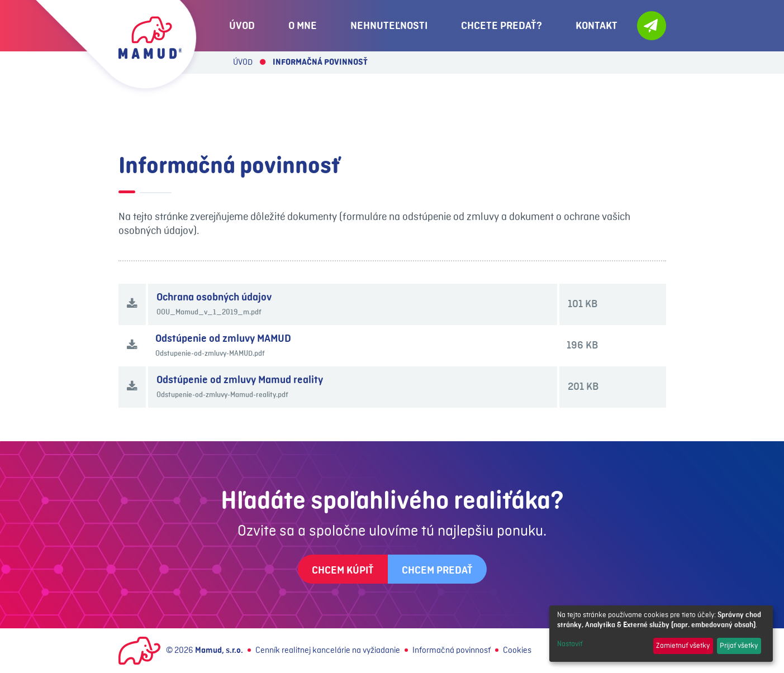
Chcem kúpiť (343, 570)
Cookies (517, 651)
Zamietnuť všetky (683, 646)
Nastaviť (570, 644)
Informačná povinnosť (452, 651)
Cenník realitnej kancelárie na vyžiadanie (328, 651)
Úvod (243, 63)
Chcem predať (437, 570)
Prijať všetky (739, 646)
